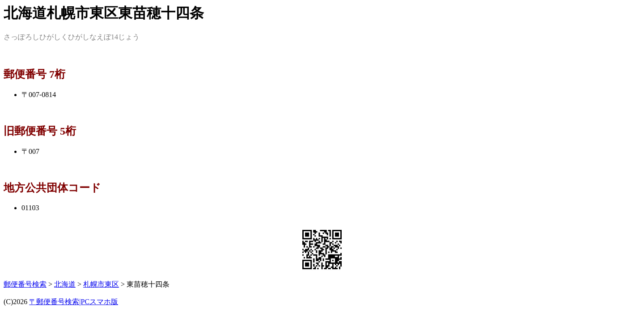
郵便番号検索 (25, 284)
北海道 (65, 284)
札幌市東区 (101, 284)
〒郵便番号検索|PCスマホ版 (74, 302)
